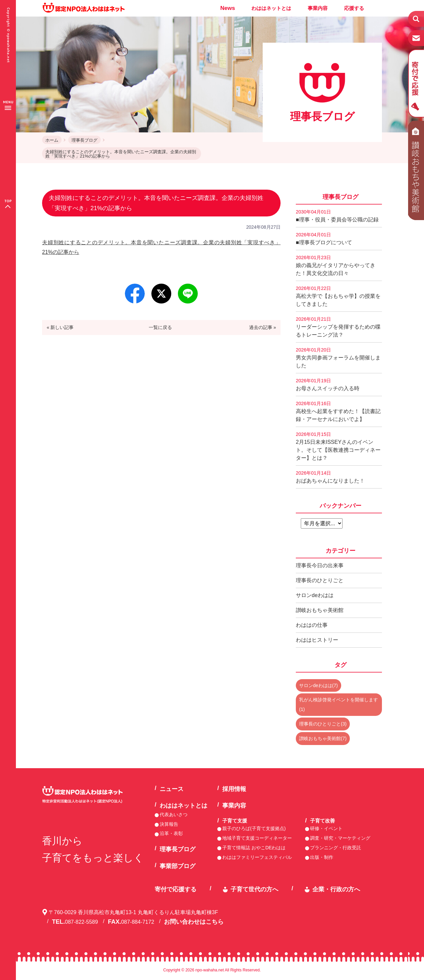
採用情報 (234, 789)
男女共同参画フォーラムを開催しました (338, 358)
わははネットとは (271, 8)
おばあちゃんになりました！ (330, 477)
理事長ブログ (84, 140)
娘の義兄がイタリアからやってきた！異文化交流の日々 (336, 265)
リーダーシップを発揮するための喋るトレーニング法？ (338, 327)
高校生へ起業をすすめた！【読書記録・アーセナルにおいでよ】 (338, 411)
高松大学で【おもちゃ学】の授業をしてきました (338, 296)
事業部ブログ (178, 866)
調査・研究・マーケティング (340, 838)
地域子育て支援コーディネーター (257, 838)
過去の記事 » (263, 327)
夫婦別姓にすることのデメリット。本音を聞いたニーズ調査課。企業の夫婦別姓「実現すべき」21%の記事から (121, 154)
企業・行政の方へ (336, 889)
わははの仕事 (312, 625)
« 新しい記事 (60, 327)
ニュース (172, 789)
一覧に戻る (160, 327)
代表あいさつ (174, 815)
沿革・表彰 (171, 833)
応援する (354, 8)
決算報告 (169, 824)
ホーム (52, 140)
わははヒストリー (317, 640)
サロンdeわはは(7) (318, 685)
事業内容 (318, 8)
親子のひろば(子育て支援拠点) (254, 828)
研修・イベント (326, 828)
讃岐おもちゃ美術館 (320, 610)
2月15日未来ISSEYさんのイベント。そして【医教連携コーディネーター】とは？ (338, 446)
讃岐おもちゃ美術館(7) (323, 738)
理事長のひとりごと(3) (323, 724)
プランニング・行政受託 (336, 848)
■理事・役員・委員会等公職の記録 (337, 216)
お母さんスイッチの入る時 (328, 385)
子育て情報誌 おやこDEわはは (254, 848)
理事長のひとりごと (320, 580)
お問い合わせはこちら (194, 922)
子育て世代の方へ (254, 889)
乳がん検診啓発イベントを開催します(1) (339, 704)
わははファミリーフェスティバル (257, 857)
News (228, 8)
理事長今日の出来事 (320, 565)
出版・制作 (322, 857)
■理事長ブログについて (324, 239)
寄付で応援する (176, 889)
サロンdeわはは (315, 595)
